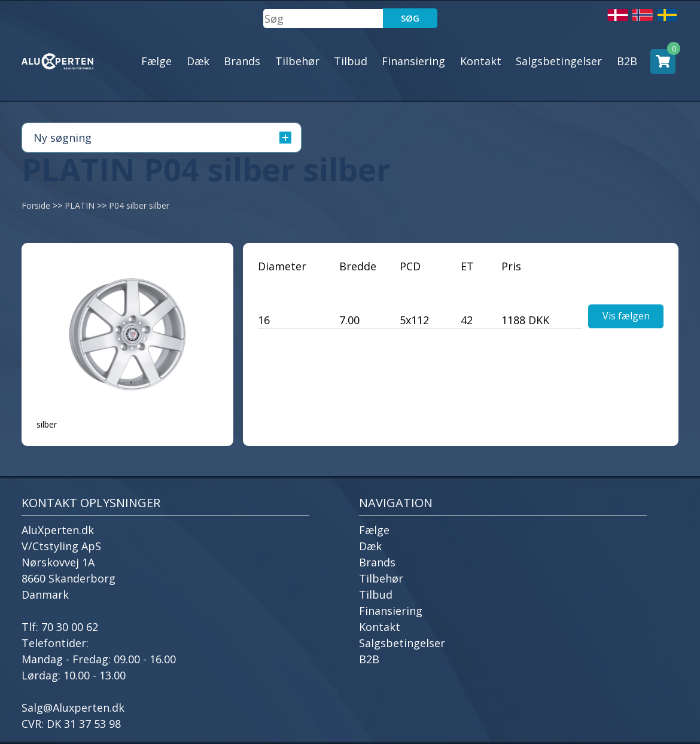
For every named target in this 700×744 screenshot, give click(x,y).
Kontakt (481, 61)
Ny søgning (162, 138)
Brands (242, 61)
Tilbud (351, 61)
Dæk (198, 61)
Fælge (156, 61)
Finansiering (413, 61)
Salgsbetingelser (559, 61)
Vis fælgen (626, 316)
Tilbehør (297, 61)
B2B (627, 61)
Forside (36, 205)
